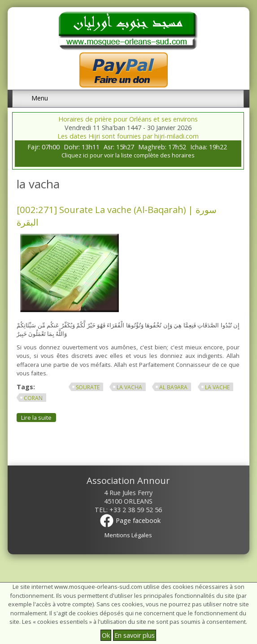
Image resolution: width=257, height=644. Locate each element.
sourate (88, 387)
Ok (106, 635)
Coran (33, 398)
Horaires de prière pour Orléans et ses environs (128, 119)
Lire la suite (39, 417)
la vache (217, 387)
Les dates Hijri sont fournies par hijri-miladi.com (128, 136)
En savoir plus (135, 635)
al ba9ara (173, 387)
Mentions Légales (128, 535)
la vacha (129, 387)
